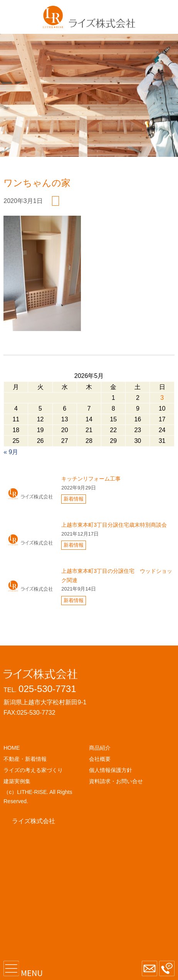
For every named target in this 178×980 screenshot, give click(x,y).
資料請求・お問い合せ (116, 781)
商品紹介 (100, 748)
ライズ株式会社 (34, 821)
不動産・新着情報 (25, 759)
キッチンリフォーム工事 (91, 479)
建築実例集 (17, 781)
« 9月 (11, 452)
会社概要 (100, 759)
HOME (12, 748)
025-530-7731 (47, 689)
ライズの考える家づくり (33, 770)
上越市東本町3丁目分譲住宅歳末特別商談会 (114, 525)
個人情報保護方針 (111, 770)
